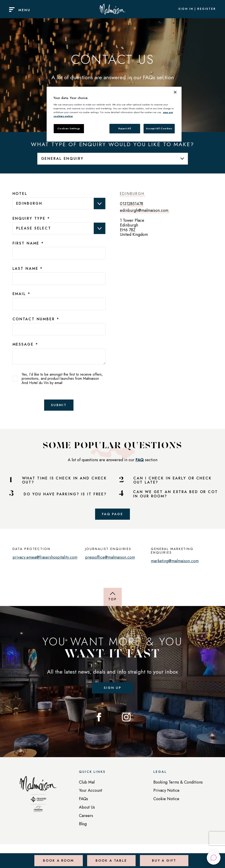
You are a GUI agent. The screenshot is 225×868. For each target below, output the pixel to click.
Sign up (112, 691)
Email (21, 294)
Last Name (28, 269)
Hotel (20, 194)
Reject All (125, 128)
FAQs (83, 802)
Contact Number (36, 319)
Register (207, 9)
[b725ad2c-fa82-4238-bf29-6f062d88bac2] (59, 304)
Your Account (91, 794)
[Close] (175, 92)
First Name (28, 243)
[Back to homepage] (38, 800)
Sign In (186, 9)
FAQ (140, 461)
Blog (83, 827)
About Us (87, 811)
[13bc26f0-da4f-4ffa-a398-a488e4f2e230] (59, 253)
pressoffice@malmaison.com (110, 560)
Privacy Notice (166, 794)
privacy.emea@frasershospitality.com (45, 560)
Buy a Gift (163, 858)
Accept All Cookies (159, 128)
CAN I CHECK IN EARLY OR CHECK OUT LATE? (173, 482)
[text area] (59, 356)
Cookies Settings (69, 128)
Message (25, 344)
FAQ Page (112, 516)
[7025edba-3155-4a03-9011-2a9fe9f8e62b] (59, 279)
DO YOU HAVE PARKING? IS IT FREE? (65, 495)
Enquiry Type (31, 219)
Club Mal (87, 786)
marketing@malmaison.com (175, 563)
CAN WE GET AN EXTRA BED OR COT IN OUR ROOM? (175, 495)
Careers (86, 819)
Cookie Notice (166, 802)
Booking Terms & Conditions (178, 786)
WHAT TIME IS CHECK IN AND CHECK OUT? (64, 482)
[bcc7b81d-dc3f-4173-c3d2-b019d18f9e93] (59, 329)
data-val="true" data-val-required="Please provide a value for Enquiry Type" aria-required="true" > (59, 228)
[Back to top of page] (113, 599)
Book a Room (58, 858)
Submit (59, 406)
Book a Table (111, 858)
